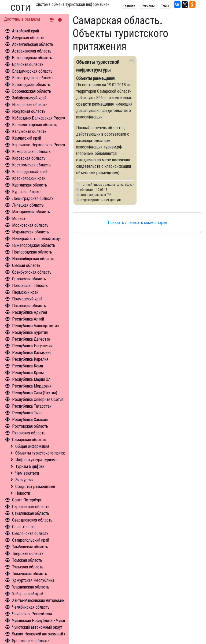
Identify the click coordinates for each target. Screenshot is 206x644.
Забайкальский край (29, 98)
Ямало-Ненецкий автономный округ (43, 634)
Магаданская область (31, 212)
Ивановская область (30, 105)
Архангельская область (33, 44)
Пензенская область (30, 286)
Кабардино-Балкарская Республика (43, 118)
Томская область (27, 560)
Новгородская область (32, 252)
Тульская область (28, 567)
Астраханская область (32, 51)
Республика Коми (27, 366)
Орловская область (29, 279)
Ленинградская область (33, 198)
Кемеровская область (31, 152)
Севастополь (23, 527)
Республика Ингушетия (32, 346)
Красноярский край (29, 178)
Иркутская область (29, 111)
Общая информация (32, 446)
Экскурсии (24, 480)
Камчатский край (27, 138)
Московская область (30, 225)
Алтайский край (25, 31)
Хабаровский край (28, 594)
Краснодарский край (30, 172)
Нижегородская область (34, 245)
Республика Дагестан (31, 339)
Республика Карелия (30, 359)
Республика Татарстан (32, 406)
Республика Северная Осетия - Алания (46, 399)
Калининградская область (35, 125)
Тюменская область (30, 574)
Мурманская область (30, 232)
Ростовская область (30, 426)
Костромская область (31, 165)
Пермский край (25, 292)
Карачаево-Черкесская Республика (43, 145)
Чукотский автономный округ (37, 627)
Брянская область (28, 64)
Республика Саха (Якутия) (35, 393)
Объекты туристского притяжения (45, 453)
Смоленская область (30, 533)
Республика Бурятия (30, 332)
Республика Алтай (28, 319)
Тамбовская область (30, 547)
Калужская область (29, 131)
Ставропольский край (31, 540)
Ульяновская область (31, 587)
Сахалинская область (31, 513)
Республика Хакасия (30, 420)
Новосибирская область (33, 259)
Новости (23, 493)
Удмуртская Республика (33, 580)
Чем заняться (27, 473)
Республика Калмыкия (32, 353)
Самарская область (29, 440)
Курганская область (30, 185)
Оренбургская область (32, 272)
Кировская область (29, 158)
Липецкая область (28, 205)
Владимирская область (32, 71)
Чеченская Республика (32, 614)
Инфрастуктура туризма (36, 460)
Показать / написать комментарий (137, 223)
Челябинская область (31, 607)
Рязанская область (29, 433)
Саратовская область (31, 507)
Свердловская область (32, 520)
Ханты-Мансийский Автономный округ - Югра (51, 600)
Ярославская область (31, 641)
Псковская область (29, 306)
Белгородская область (32, 58)
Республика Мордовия (32, 386)
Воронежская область (32, 91)
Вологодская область (31, 85)
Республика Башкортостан (35, 326)
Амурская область (28, 38)
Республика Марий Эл (31, 379)
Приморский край (27, 299)
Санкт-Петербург (27, 500)
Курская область (27, 192)
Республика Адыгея (30, 312)
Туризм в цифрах (30, 466)
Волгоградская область (33, 78)
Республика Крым (28, 373)
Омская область (26, 265)
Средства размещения (35, 487)
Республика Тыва (27, 413)
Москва (19, 219)
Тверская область (28, 554)
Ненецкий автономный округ (37, 239)
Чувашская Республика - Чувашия (41, 621)
